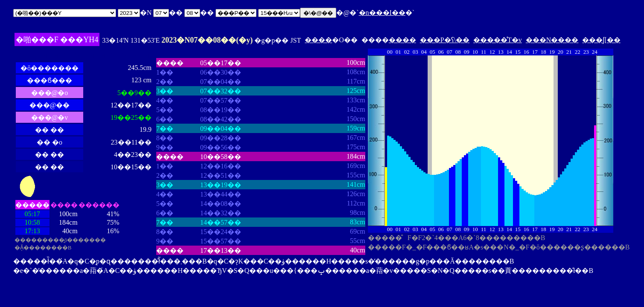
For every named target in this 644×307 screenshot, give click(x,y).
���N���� (552, 40)
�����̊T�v (498, 40)
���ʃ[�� (601, 40)
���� (318, 40)
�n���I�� (382, 13)
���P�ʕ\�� (445, 40)
